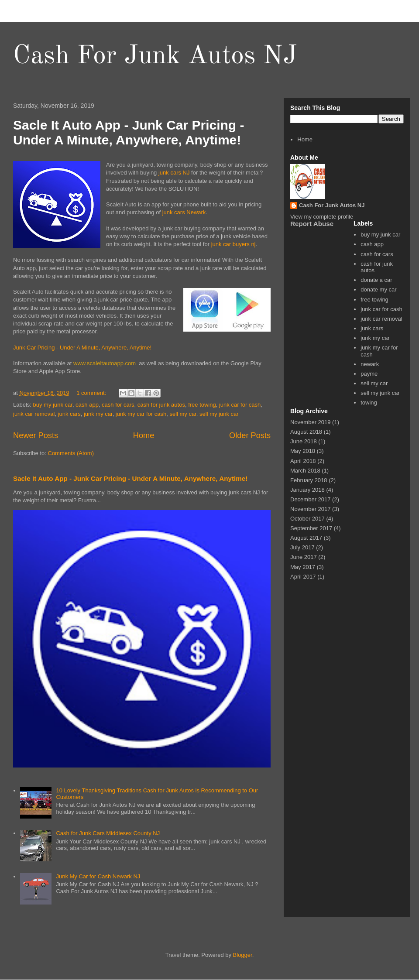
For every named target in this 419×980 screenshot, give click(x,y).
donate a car (376, 280)
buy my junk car (53, 405)
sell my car (183, 414)
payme (369, 374)
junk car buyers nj (234, 244)
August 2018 (306, 432)
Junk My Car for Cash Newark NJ (98, 876)
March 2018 (305, 471)
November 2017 (311, 509)
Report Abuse (312, 224)
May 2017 (303, 567)
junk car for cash (240, 405)
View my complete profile (322, 217)
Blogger (243, 955)
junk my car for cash (141, 414)
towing (369, 403)
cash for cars (118, 405)
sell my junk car (219, 414)
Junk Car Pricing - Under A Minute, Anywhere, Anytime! (82, 348)
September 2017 (311, 528)
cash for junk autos (161, 405)
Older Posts (250, 435)
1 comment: (92, 393)
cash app (87, 405)
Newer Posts (36, 435)
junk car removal (34, 414)
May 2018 (303, 451)
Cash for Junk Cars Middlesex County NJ (108, 833)
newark (370, 364)
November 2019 (311, 422)
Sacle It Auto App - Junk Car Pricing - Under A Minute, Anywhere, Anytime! (129, 132)
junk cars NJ (174, 173)
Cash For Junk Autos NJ (155, 56)
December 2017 (311, 499)
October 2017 (307, 519)
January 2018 (307, 490)
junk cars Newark (184, 212)
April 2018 (303, 461)
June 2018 (304, 441)
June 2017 (304, 557)
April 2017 (303, 577)
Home (144, 435)
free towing (202, 405)
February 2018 (309, 480)
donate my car (378, 290)
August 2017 (306, 538)
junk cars (69, 414)
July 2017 (302, 547)
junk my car (98, 414)
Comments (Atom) (71, 453)
